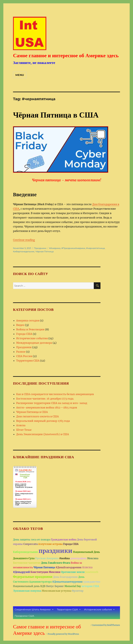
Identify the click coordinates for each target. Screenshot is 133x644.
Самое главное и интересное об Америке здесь (66, 56)
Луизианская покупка (27, 591)
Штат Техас (24, 430)
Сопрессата (30, 544)
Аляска (21, 425)
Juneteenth (92, 572)
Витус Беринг (55, 586)
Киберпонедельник (24, 251)
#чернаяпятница (95, 248)
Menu (20, 75)
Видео (20, 325)
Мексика (93, 558)
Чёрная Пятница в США (56, 115)
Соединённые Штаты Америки (34, 609)
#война (64, 558)
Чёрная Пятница (45, 251)
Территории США (69, 609)
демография (78, 558)
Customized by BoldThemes (106, 625)
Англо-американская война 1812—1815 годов (47, 407)
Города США (24, 334)
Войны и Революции (30, 329)
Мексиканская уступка (57, 591)
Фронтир (78, 591)
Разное (21, 352)
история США (90, 586)
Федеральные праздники (33, 577)
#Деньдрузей (21, 572)
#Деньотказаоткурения (67, 582)
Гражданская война (64, 540)
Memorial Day (73, 586)
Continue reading (24, 240)
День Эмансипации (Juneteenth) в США (43, 434)
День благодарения (65, 577)
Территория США (28, 361)
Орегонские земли (73, 572)
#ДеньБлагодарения (68, 567)
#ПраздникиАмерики (73, 248)
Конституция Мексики (45, 572)
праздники (55, 551)
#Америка (55, 248)
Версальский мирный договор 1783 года (43, 421)
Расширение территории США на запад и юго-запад (52, 403)
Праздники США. (25, 616)
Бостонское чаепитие (27, 563)
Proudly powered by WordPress (63, 634)
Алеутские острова (50, 544)
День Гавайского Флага (56, 563)
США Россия (24, 356)
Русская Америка (47, 558)
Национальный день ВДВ (29, 586)
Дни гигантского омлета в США (37, 416)
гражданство (92, 582)
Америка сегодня (28, 320)
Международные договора (34, 343)
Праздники (40, 248)
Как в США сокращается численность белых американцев (55, 394)
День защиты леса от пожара (32, 540)
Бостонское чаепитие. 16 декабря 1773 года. (45, 399)
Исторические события (32, 338)
